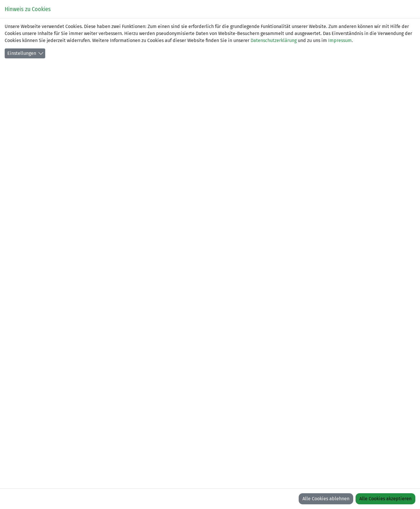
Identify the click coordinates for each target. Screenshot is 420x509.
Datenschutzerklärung (274, 40)
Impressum (340, 40)
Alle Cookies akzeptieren (385, 499)
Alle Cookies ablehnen (326, 499)
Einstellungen (22, 53)
